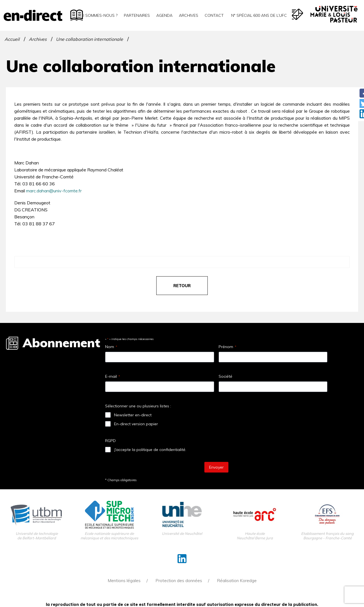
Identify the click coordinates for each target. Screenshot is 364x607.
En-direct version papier (136, 424)
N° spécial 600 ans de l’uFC (258, 15)
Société (225, 376)
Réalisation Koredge (237, 581)
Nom (111, 347)
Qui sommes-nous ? (97, 15)
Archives (189, 15)
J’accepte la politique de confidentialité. (150, 450)
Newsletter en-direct (133, 415)
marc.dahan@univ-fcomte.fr (54, 191)
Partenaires (137, 15)
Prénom (227, 347)
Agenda (164, 15)
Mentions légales (124, 581)
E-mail (113, 376)
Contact (214, 15)
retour (182, 286)
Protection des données (179, 581)
